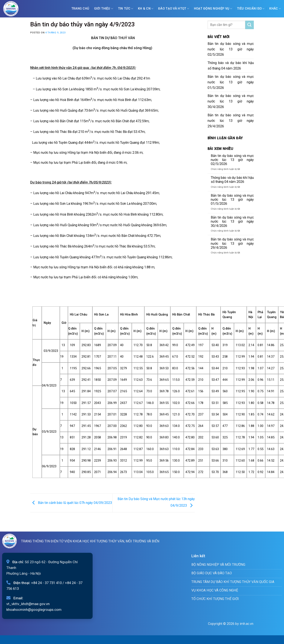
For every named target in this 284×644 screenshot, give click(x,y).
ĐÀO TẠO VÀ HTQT (174, 9)
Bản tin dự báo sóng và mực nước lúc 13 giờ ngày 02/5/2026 (231, 49)
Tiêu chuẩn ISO (251, 9)
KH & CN (146, 9)
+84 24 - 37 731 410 (46, 583)
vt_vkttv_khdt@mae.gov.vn (28, 604)
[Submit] (250, 25)
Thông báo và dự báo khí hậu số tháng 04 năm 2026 (231, 66)
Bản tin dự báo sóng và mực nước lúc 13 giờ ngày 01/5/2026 (231, 82)
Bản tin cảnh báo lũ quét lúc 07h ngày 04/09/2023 (71, 503)
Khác (275, 9)
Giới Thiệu (104, 9)
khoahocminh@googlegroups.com (34, 610)
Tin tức (126, 9)
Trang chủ (80, 9)
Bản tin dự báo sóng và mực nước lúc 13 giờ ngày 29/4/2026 (231, 121)
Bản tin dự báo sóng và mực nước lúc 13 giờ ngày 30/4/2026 (231, 101)
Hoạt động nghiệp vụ (213, 9)
